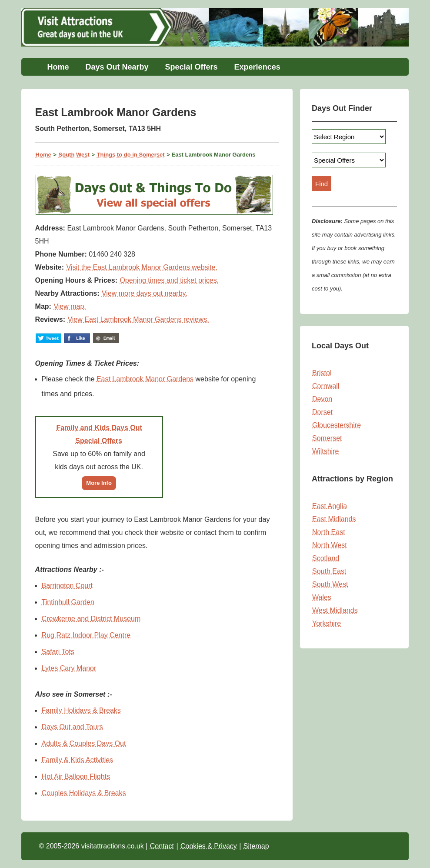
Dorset (322, 412)
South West (74, 155)
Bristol (322, 373)
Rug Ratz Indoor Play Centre (86, 635)
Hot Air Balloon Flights (76, 776)
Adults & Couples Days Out (84, 743)
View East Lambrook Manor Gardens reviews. (138, 319)
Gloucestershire (337, 425)
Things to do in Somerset (131, 155)
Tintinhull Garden (68, 602)
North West (330, 545)
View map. (70, 306)
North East (329, 532)
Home (58, 67)
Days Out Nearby (117, 67)
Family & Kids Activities (77, 760)
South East (329, 571)
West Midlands (335, 610)
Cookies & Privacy (209, 846)
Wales (322, 597)
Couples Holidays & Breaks (84, 793)
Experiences (257, 67)
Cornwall (326, 386)
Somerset (327, 438)
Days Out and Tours (72, 727)
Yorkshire (327, 623)
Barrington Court (67, 586)
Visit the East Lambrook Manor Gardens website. (142, 267)
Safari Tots (58, 652)
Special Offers (192, 67)
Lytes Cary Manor (69, 668)
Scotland (326, 558)
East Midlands (334, 519)
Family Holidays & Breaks (81, 710)
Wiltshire (325, 451)
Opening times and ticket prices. (169, 280)
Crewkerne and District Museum (91, 619)
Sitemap (256, 846)
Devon (322, 399)
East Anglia (330, 506)
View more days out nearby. (145, 293)
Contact (162, 846)
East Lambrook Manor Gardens (145, 379)
